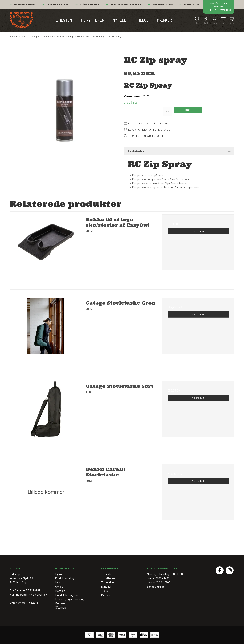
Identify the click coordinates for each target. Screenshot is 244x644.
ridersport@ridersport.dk (32, 595)
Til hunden (107, 582)
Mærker (164, 20)
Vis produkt (198, 231)
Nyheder (121, 20)
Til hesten (62, 20)
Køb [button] (188, 110)
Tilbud (143, 20)
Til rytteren (92, 20)
